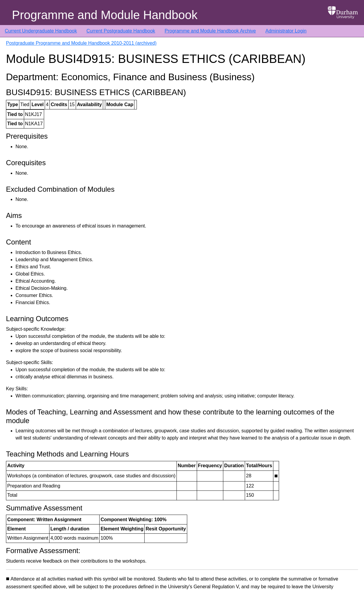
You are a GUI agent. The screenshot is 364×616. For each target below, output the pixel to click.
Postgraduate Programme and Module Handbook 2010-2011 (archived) (81, 43)
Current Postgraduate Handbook (121, 31)
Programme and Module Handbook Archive (210, 31)
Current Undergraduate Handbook (41, 31)
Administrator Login (286, 31)
